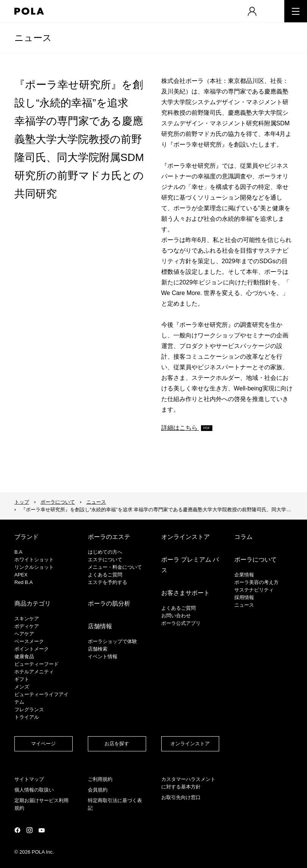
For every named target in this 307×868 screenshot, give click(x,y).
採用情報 (244, 597)
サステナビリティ (254, 590)
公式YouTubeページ (42, 830)
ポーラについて (58, 502)
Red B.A (23, 582)
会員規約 (98, 790)
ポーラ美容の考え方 (256, 582)
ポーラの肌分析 (109, 603)
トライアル (27, 717)
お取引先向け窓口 (181, 797)
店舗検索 (98, 649)
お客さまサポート (185, 593)
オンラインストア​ (190, 744)
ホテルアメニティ (34, 672)
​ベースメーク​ (29, 641)
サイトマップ (29, 779)
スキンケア (27, 619)
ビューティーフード (37, 664)
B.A (18, 552)
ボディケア (27, 626)
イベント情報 (103, 656)
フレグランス (29, 710)
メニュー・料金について (115, 567)
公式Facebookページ (17, 830)
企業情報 (244, 575)
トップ (22, 502)
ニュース (33, 38)
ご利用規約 (100, 779)
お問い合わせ (176, 616)
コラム (243, 537)
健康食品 (24, 656)
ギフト (22, 679)
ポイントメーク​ (32, 649)
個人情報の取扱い (34, 790)
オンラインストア (185, 537)
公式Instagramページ (30, 830)
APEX (21, 575)
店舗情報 (100, 626)
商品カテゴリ (33, 603)
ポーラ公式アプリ (181, 623)
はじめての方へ (105, 552)
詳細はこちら (180, 428)
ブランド (26, 537)
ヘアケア (24, 634)
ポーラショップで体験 (112, 641)
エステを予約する (108, 582)
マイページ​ (43, 744)
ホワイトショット (34, 560)
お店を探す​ (117, 744)
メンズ (22, 687)
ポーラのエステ (109, 537)
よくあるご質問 (105, 575)
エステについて (105, 560)
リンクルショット (34, 567)
